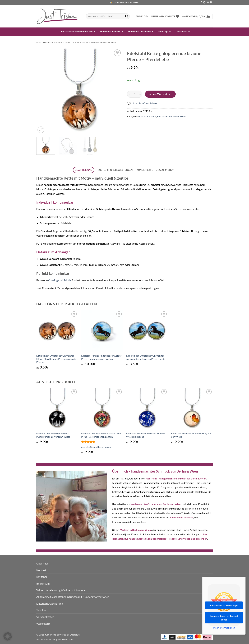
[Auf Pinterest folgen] (211, 3)
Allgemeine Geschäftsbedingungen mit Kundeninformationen (73, 597)
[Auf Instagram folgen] (204, 3)
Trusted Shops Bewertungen (114, 170)
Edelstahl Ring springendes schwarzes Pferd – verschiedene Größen (101, 357)
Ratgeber (42, 577)
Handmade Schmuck (53, 42)
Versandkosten (45, 617)
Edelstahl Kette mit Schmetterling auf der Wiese (191, 435)
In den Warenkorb (160, 94)
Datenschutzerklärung (50, 603)
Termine (41, 610)
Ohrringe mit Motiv (60, 280)
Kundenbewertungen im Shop (155, 170)
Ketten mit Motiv (81, 42)
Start (38, 42)
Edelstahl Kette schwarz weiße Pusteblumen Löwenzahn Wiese (53, 435)
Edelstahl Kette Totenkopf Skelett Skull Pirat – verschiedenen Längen (102, 435)
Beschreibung (84, 170)
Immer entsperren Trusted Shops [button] (224, 618)
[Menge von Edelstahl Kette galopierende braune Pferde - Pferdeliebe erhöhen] (140, 94)
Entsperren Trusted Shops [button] (224, 605)
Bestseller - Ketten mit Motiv (104, 42)
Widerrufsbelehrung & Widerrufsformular (61, 590)
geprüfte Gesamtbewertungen (96, 447)
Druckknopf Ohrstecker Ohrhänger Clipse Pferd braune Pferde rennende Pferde (56, 359)
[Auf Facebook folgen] (201, 3)
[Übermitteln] (127, 16)
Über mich (42, 563)
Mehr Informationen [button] (224, 628)
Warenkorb (43, 624)
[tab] (84, 170)
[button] (142, 16)
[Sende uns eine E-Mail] (208, 3)
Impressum (43, 583)
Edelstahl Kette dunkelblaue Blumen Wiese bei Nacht (146, 435)
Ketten (68, 42)
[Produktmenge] (135, 94)
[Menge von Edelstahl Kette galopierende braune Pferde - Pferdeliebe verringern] (129, 94)
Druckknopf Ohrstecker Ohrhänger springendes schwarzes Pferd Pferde (146, 357)
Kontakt (41, 570)
